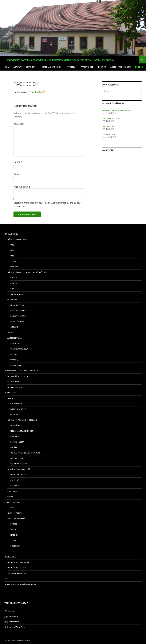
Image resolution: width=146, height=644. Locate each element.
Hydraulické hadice (17, 568)
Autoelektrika (14, 338)
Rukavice (15, 436)
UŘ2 (12, 250)
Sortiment (31, 67)
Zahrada (9, 497)
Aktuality (18, 67)
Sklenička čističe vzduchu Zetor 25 (117, 110)
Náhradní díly (11, 234)
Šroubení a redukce (17, 573)
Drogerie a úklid (18, 475)
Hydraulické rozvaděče (19, 562)
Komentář (19, 124)
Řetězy (11, 551)
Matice (14, 524)
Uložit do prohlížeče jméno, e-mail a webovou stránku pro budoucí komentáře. (48, 204)
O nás (7, 67)
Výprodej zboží (109, 126)
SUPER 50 (14, 267)
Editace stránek (109, 134)
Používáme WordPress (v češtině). (17, 640)
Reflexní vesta (17, 442)
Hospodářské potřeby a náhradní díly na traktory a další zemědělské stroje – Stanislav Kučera (59, 60)
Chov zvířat (13, 382)
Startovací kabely (19, 349)
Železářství (10, 508)
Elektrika (12, 491)
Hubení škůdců (15, 387)
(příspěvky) (11, 616)
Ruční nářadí (17, 404)
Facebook (140, 67)
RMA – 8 (14, 283)
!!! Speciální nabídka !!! (51, 67)
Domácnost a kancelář (19, 469)
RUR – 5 (14, 278)
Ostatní (14, 415)
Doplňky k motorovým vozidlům (20, 584)
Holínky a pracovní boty (22, 431)
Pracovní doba (88, 67)
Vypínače (15, 360)
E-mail (18, 174)
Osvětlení (12, 300)
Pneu (7, 579)
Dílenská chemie (18, 409)
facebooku (36, 92)
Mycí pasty (15, 447)
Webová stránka (22, 187)
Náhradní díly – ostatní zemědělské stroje (28, 272)
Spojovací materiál (17, 518)
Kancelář (15, 486)
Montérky (15, 425)
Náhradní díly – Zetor (18, 239)
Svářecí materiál (12, 502)
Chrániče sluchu (19, 464)
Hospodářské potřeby (18, 376)
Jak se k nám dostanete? (121, 67)
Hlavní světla (17, 305)
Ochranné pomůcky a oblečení (22, 420)
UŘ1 (12, 245)
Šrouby (14, 529)
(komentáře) (12, 622)
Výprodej (71, 67)
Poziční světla (17, 321)
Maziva (11, 332)
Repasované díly (15, 294)
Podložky (15, 546)
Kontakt (102, 67)
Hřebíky (14, 535)
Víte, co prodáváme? (111, 118)
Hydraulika (10, 557)
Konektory (16, 365)
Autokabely (16, 343)
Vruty (13, 540)
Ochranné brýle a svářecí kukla (26, 453)
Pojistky (14, 354)
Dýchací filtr (17, 458)
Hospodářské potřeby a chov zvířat (22, 371)
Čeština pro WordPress (15, 627)
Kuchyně (15, 480)
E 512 (13, 289)
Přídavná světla (18, 316)
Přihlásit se (9, 611)
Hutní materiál (15, 513)
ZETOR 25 (14, 261)
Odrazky (15, 327)
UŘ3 (12, 256)
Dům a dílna (10, 393)
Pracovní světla (18, 311)
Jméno (18, 162)
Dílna (10, 398)
